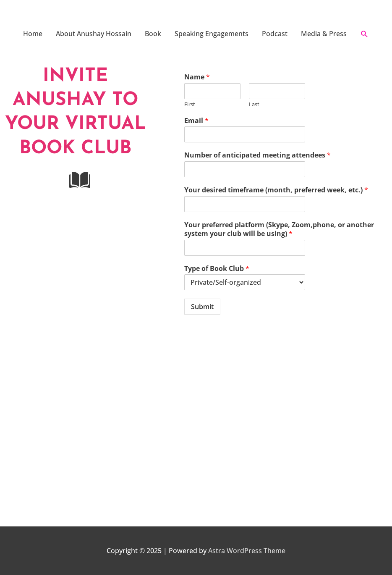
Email (196, 121)
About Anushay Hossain (94, 34)
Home (33, 34)
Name (197, 77)
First (190, 104)
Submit (202, 307)
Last (254, 104)
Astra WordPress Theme (247, 551)
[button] (365, 34)
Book (153, 34)
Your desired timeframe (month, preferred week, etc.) (276, 190)
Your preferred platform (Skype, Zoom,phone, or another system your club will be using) (279, 229)
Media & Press (324, 34)
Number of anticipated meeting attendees (257, 155)
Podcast (275, 34)
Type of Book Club (217, 269)
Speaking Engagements (212, 34)
